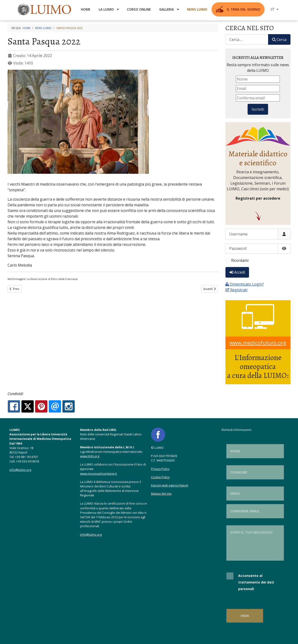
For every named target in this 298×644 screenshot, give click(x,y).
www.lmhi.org (90, 456)
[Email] (258, 89)
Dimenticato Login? (245, 284)
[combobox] (247, 39)
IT (273, 9)
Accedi (237, 272)
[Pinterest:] (41, 406)
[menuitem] (45, 9)
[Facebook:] (14, 406)
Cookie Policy (160, 477)
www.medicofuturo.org (258, 343)
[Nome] (258, 79)
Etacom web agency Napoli (170, 485)
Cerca (279, 40)
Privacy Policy (160, 469)
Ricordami (240, 260)
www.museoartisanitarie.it (98, 474)
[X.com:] (28, 406)
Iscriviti (258, 109)
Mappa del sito (161, 494)
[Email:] (55, 406)
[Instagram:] (69, 406)
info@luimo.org (20, 470)
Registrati (236, 290)
